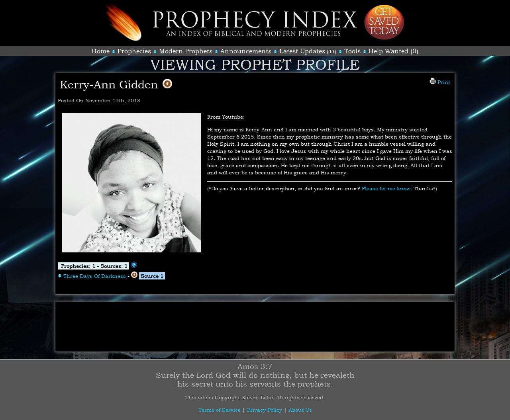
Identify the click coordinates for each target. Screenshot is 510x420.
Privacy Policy (265, 410)
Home (101, 51)
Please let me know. (387, 188)
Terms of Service (220, 410)
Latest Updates (302, 51)
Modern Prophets (186, 51)
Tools (352, 51)
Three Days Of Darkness (95, 276)
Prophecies (134, 51)
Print (440, 82)
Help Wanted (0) (393, 51)
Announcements (246, 51)
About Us (300, 410)
